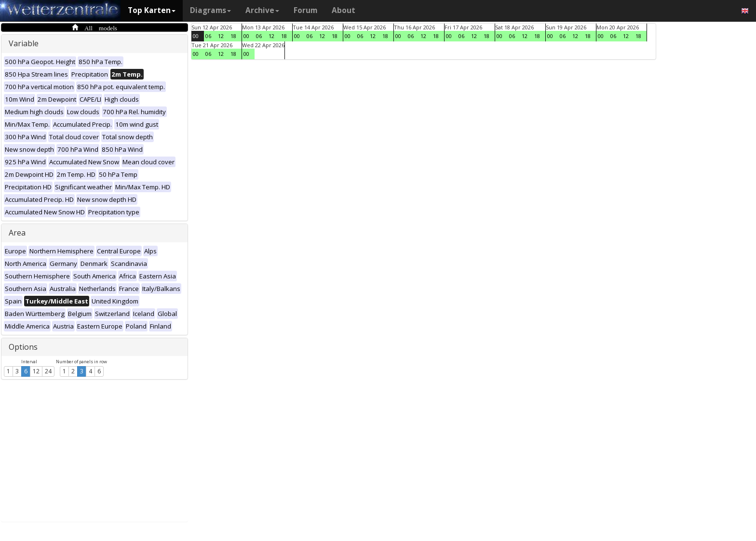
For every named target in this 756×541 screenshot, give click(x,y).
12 (36, 371)
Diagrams (210, 10)
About (344, 10)
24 (48, 371)
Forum (305, 10)
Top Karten (152, 10)
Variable (24, 43)
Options (23, 347)
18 (233, 36)
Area (17, 233)
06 (208, 36)
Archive (262, 10)
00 (196, 36)
